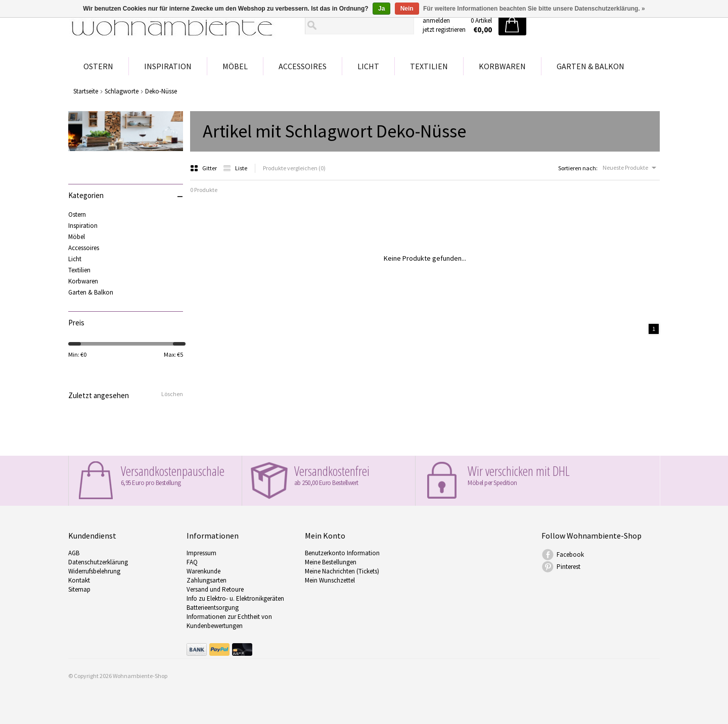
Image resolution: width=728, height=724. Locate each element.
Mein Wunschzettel (330, 580)
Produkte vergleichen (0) (294, 168)
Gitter (204, 168)
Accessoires (303, 66)
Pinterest (568, 567)
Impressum (201, 553)
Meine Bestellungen (331, 562)
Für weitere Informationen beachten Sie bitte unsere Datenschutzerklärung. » (534, 9)
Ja (381, 9)
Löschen (172, 394)
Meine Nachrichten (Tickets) (342, 571)
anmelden (436, 20)
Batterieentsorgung (213, 608)
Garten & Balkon (590, 66)
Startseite (86, 91)
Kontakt (79, 580)
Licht (368, 66)
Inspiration (168, 66)
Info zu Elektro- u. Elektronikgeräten (235, 598)
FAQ (192, 562)
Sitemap (79, 589)
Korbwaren (502, 66)
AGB (74, 553)
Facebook (570, 554)
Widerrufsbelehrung (94, 571)
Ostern (98, 66)
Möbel (235, 66)
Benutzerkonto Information (342, 553)
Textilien (429, 66)
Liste (235, 168)
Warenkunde (203, 571)
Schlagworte (122, 91)
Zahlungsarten (207, 580)
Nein (407, 9)
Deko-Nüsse (161, 91)
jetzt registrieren (444, 30)
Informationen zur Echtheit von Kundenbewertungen (229, 621)
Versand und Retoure (215, 589)
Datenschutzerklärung (98, 562)
